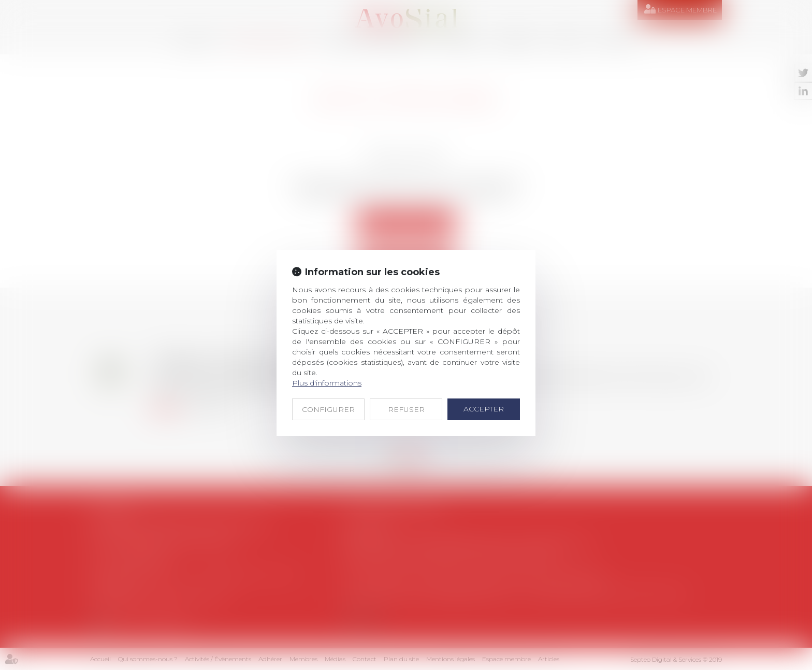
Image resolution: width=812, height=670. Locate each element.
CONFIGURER (328, 409)
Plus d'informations (327, 383)
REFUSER (406, 409)
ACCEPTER (484, 409)
